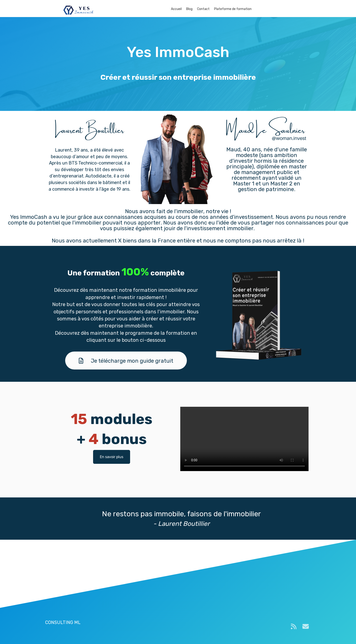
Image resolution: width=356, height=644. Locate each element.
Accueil (176, 9)
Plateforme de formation (233, 9)
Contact (203, 9)
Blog (189, 9)
